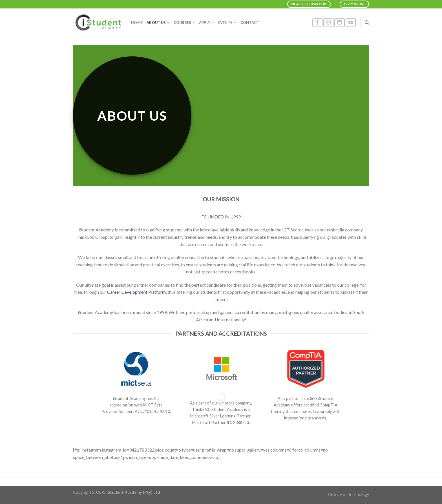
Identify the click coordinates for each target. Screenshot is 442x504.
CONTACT (250, 23)
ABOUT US (158, 22)
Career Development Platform (136, 292)
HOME (137, 23)
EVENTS (227, 22)
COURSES (184, 22)
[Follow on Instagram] (328, 23)
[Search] (367, 23)
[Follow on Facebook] (317, 23)
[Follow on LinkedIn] (339, 23)
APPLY (207, 22)
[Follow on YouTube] (351, 23)
